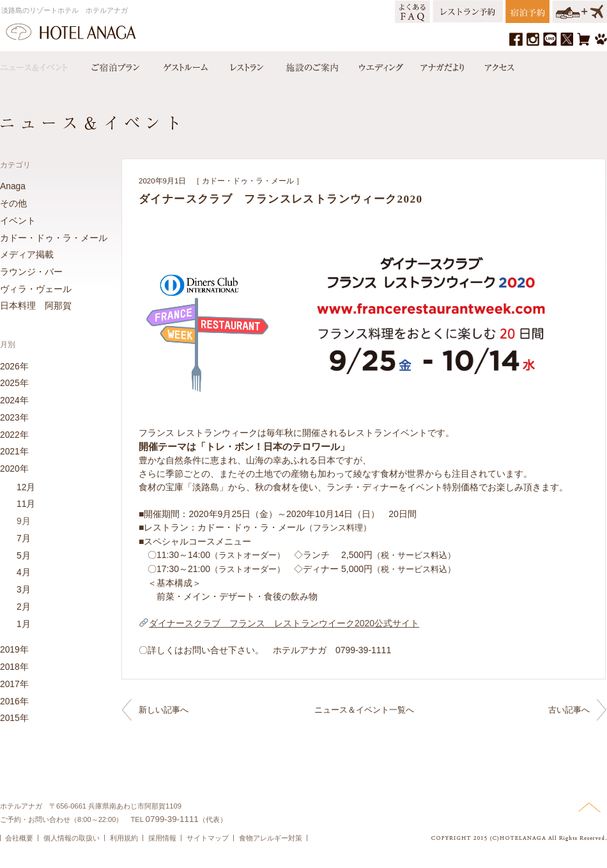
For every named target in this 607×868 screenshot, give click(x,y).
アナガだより (443, 65)
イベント (18, 221)
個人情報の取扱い (72, 838)
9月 (24, 521)
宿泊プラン (115, 65)
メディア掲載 (27, 254)
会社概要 (19, 838)
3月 (24, 589)
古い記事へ (569, 710)
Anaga (13, 186)
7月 (24, 538)
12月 (26, 487)
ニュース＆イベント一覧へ (364, 710)
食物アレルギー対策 (271, 838)
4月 (24, 572)
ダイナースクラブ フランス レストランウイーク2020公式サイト (279, 623)
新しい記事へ (164, 710)
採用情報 (162, 838)
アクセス (496, 65)
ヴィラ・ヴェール (36, 289)
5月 (24, 555)
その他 (13, 203)
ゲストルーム (184, 65)
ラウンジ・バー (31, 272)
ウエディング (380, 65)
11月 (26, 504)
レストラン (246, 65)
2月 (24, 607)
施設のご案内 (311, 65)
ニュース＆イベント (40, 65)
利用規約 (124, 838)
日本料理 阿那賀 (36, 306)
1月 (24, 624)
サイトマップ (208, 838)
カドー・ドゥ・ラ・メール (248, 181)
